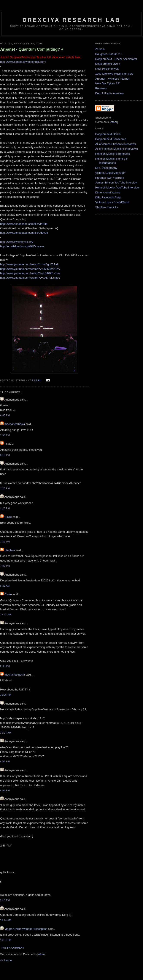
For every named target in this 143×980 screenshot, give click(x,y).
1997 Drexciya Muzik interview (114, 74)
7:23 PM (5, 566)
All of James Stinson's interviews (116, 144)
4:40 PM (5, 415)
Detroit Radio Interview (110, 93)
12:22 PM (6, 615)
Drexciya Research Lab (71, 20)
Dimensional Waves (108, 192)
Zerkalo (100, 49)
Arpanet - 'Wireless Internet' (113, 79)
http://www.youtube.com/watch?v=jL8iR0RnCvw (30, 273)
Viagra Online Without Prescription (26, 929)
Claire (8, 517)
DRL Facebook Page (108, 197)
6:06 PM (5, 762)
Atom (41, 954)
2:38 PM (5, 666)
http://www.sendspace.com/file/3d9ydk (24, 233)
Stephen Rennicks (107, 207)
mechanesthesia (15, 424)
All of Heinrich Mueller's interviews (117, 149)
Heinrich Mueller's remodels (113, 154)
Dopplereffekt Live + (108, 64)
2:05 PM (37, 381)
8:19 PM (5, 455)
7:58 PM (5, 435)
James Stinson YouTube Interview (116, 183)
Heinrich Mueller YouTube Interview (117, 187)
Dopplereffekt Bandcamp (111, 139)
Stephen (10, 550)
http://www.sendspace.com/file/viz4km (24, 224)
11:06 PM (6, 695)
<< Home (6, 960)
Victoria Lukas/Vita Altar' (110, 173)
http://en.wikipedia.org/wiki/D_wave (22, 246)
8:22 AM (5, 586)
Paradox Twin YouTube (110, 178)
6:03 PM (5, 791)
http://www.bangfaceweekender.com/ (23, 62)
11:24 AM (6, 733)
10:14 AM (6, 920)
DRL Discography (106, 168)
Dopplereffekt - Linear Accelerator (116, 59)
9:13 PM (5, 900)
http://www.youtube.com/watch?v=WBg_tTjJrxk (29, 264)
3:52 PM (5, 542)
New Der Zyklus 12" (108, 83)
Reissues (101, 88)
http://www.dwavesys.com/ (17, 242)
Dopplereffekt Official (108, 134)
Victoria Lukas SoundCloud (112, 202)
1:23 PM (5, 488)
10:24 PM (6, 940)
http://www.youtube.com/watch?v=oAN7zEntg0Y (30, 278)
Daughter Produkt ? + (109, 54)
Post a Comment (13, 948)
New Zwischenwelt (107, 69)
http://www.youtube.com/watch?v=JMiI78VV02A (30, 269)
